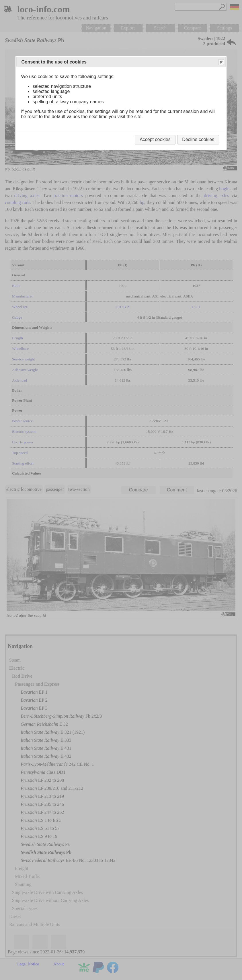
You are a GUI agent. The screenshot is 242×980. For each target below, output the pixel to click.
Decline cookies (198, 139)
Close (221, 62)
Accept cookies (155, 139)
